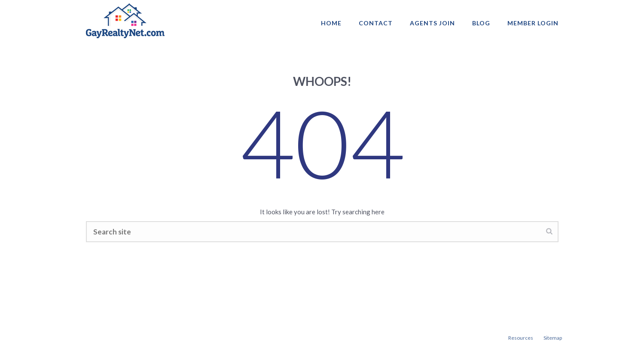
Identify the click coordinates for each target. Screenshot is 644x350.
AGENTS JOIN (432, 23)
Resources (521, 338)
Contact (376, 23)
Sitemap (553, 338)
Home (331, 23)
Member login (533, 23)
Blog (481, 23)
